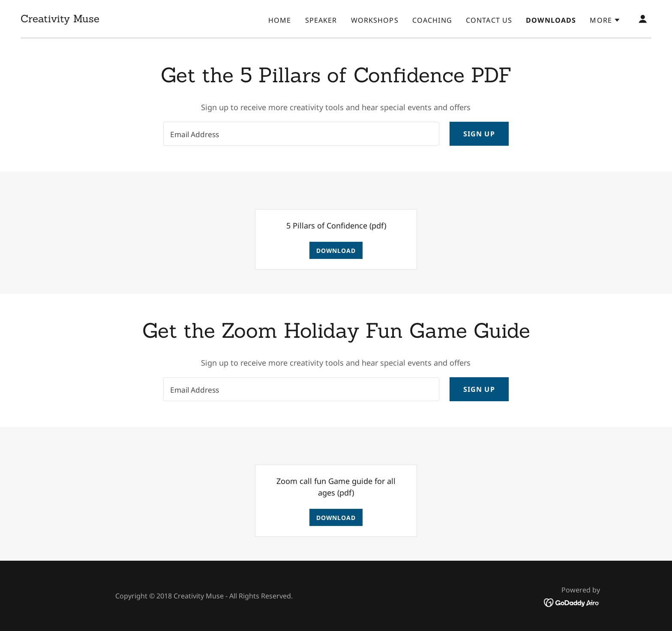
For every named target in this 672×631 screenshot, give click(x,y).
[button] (605, 20)
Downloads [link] (551, 20)
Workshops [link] (375, 20)
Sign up (479, 134)
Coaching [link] (432, 20)
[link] (60, 19)
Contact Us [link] (489, 20)
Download (336, 251)
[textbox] (301, 134)
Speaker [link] (321, 20)
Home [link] (280, 20)
